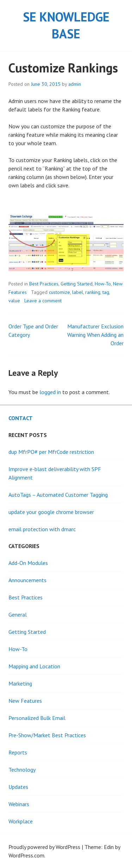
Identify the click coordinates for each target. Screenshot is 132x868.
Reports (18, 752)
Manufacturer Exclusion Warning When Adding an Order (95, 335)
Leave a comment (43, 301)
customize (59, 292)
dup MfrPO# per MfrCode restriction (51, 452)
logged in (50, 392)
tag (106, 292)
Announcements (27, 580)
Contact (21, 418)
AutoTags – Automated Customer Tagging (58, 495)
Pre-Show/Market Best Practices (47, 735)
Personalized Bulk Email (37, 718)
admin (75, 84)
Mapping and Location (34, 666)
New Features (25, 701)
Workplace (21, 821)
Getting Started (77, 284)
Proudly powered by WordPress (44, 847)
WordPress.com (26, 855)
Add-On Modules (28, 563)
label (78, 292)
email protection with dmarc (42, 529)
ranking (93, 292)
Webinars (19, 804)
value (14, 301)
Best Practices (44, 284)
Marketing (20, 683)
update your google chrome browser (51, 512)
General (18, 615)
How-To (103, 284)
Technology (22, 770)
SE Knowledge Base (66, 25)
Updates (18, 787)
